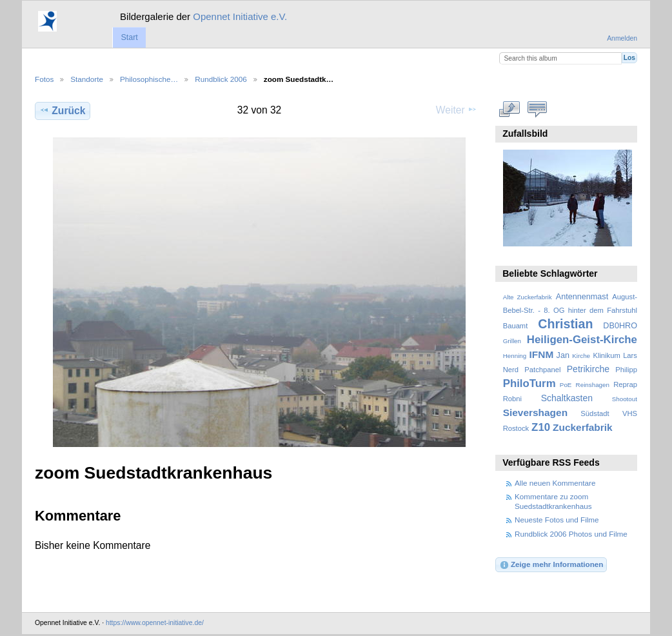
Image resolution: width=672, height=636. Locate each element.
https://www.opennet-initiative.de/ (155, 623)
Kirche (581, 356)
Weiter (457, 110)
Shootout (625, 399)
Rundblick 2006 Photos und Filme (571, 534)
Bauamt (516, 326)
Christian (565, 324)
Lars (630, 355)
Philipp (626, 370)
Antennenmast (582, 297)
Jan (563, 355)
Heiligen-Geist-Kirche (582, 340)
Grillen (512, 341)
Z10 (541, 427)
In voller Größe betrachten (510, 109)
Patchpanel (542, 370)
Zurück (62, 110)
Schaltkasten (567, 398)
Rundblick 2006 (221, 79)
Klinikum (606, 355)
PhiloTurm (529, 383)
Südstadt (595, 413)
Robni (512, 399)
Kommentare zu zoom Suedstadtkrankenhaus (553, 501)
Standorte (87, 79)
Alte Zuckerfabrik (528, 297)
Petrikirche (588, 369)
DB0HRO (620, 326)
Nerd (511, 370)
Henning (515, 356)
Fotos (44, 79)
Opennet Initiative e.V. (240, 16)
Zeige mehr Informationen (551, 565)
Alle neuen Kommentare (555, 483)
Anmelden (622, 38)
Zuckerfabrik (583, 427)
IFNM (542, 354)
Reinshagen (593, 385)
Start (129, 37)
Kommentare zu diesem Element (538, 109)
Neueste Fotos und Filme (557, 520)
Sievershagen (535, 412)
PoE (566, 385)
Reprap (625, 384)
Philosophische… (149, 79)
